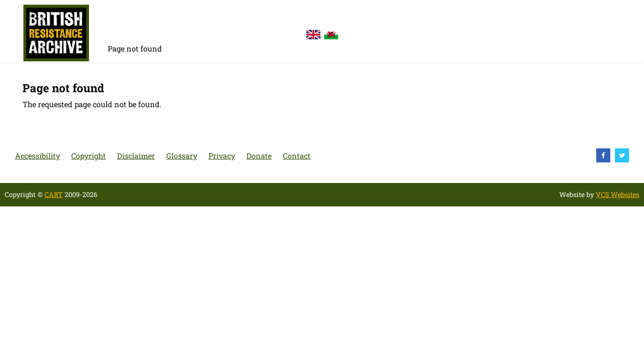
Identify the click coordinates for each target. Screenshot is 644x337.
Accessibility (37, 156)
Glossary (182, 156)
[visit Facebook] (603, 155)
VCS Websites (618, 194)
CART (54, 194)
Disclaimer (136, 156)
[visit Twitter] (622, 155)
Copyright (89, 156)
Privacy (222, 156)
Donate (259, 156)
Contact (297, 156)
